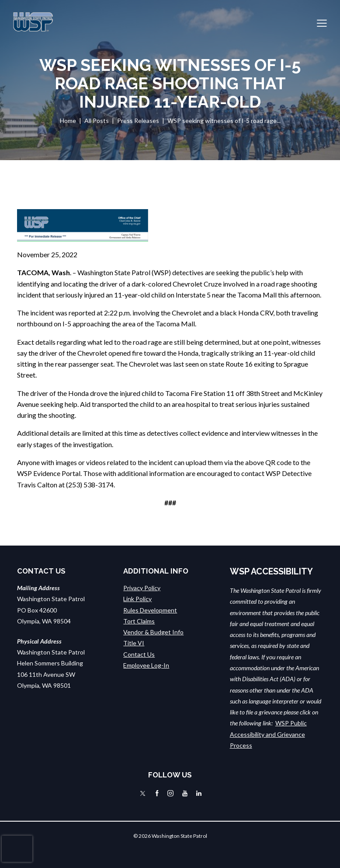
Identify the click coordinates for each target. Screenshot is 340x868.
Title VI (134, 643)
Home (68, 121)
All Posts (97, 121)
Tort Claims (139, 621)
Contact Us (139, 654)
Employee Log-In (146, 665)
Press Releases (138, 121)
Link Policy (137, 599)
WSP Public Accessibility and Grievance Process (268, 734)
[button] (322, 22)
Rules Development (150, 610)
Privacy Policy (142, 588)
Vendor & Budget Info (153, 632)
